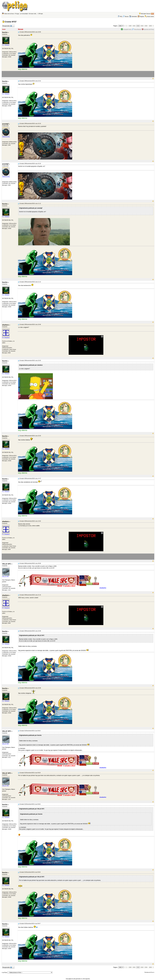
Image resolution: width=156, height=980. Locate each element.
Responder (7, 26)
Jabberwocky (6, 137)
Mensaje (21, 29)
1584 (146, 26)
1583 (142, 26)
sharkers (6, 325)
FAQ (121, 16)
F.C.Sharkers (6, 338)
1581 (134, 26)
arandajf (6, 124)
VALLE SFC (7, 564)
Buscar (126, 16)
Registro (142, 16)
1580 (130, 26)
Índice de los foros (9, 14)
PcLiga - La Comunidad (21, 14)
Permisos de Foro (149, 972)
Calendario (133, 16)
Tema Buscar (136, 29)
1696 (150, 26)
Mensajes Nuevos (146, 14)
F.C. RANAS (6, 45)
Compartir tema (126, 29)
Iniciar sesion (150, 16)
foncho (5, 32)
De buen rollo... (33, 14)
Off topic (41, 14)
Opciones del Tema (148, 29)
